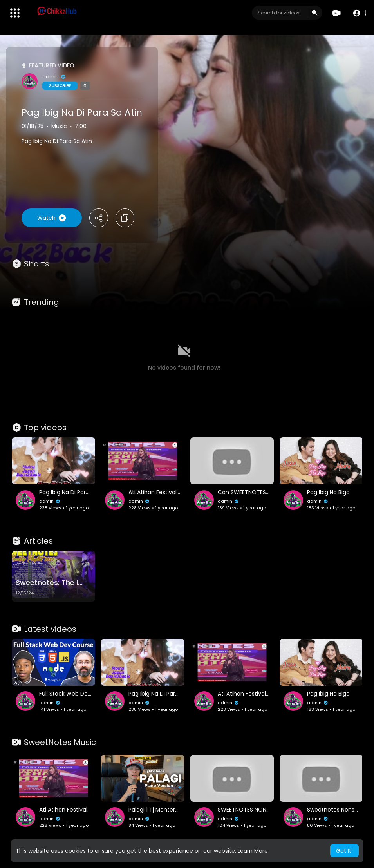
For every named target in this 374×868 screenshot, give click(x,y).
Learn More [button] (253, 851)
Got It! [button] (344, 851)
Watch (52, 218)
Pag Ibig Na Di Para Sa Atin (82, 112)
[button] (359, 13)
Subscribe (60, 86)
